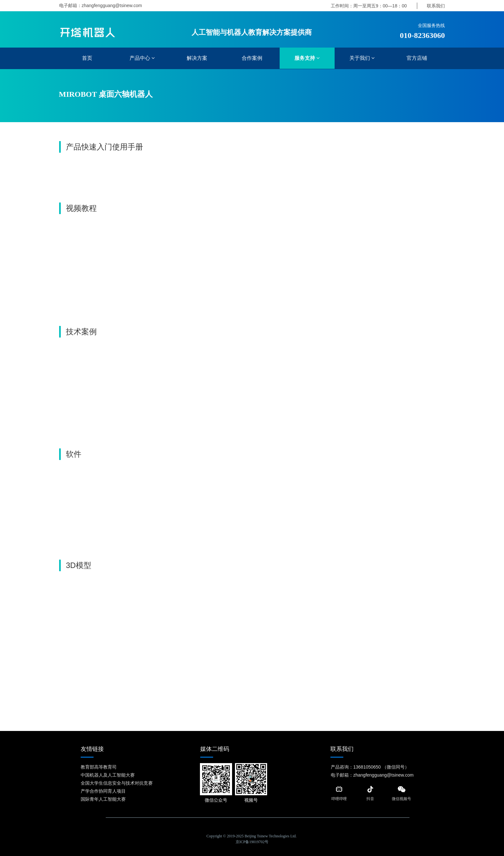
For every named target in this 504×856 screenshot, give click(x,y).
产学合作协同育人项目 (103, 791)
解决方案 (197, 58)
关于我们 (362, 58)
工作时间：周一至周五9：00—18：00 (369, 6)
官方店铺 (417, 58)
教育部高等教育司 (99, 767)
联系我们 (436, 6)
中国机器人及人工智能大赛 (108, 775)
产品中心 (142, 58)
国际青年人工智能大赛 (103, 799)
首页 (87, 58)
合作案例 (252, 58)
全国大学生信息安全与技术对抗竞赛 (117, 783)
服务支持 (307, 58)
